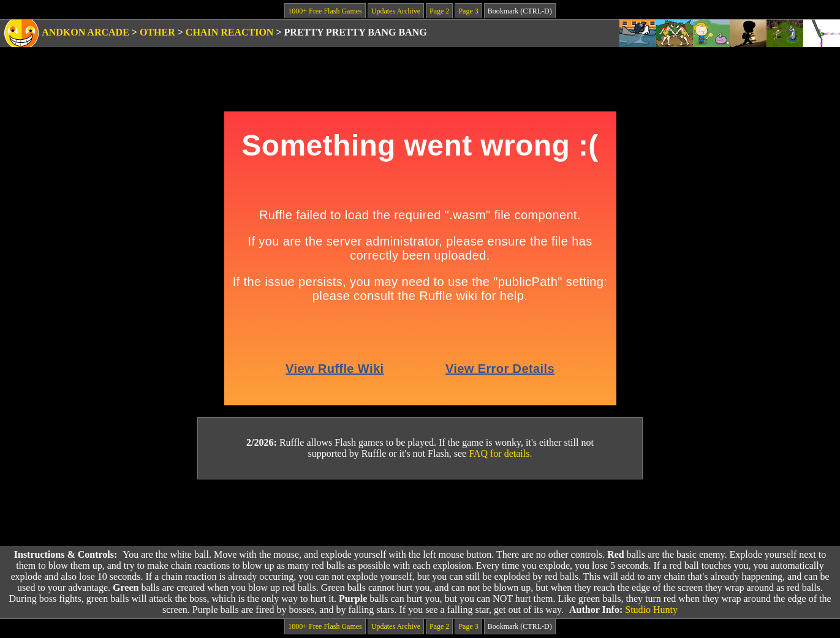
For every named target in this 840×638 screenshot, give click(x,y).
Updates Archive (396, 11)
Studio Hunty (651, 610)
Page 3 (468, 11)
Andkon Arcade (85, 32)
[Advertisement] (420, 513)
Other (157, 32)
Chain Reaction (230, 32)
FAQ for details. (500, 453)
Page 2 (439, 11)
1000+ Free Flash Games (325, 11)
